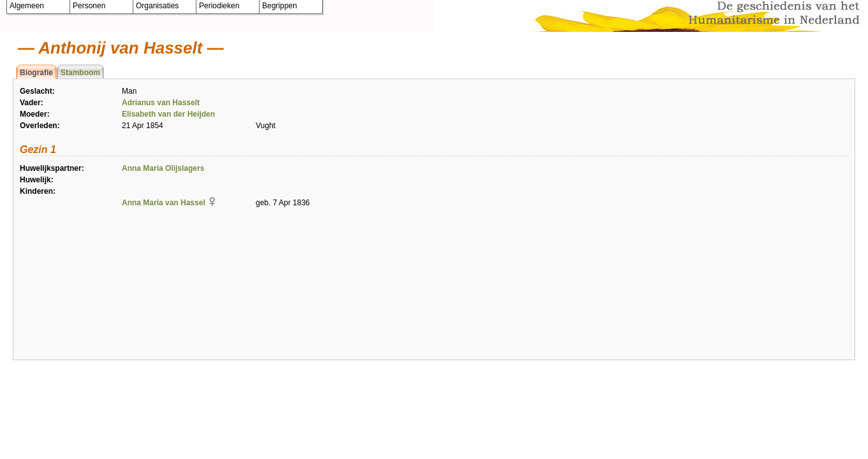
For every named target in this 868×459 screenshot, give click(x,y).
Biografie (36, 73)
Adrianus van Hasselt (161, 103)
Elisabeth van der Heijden (168, 114)
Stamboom (80, 73)
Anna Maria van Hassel (164, 203)
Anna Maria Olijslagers (163, 168)
